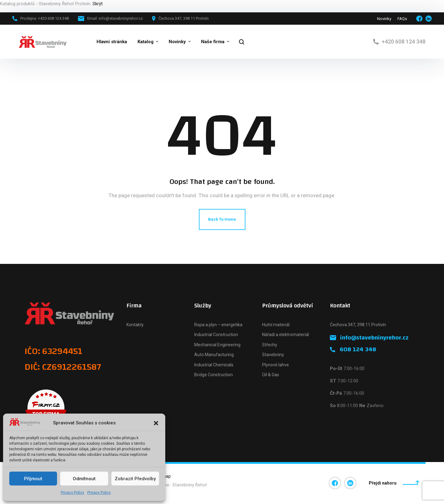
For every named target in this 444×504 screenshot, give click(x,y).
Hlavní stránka (112, 42)
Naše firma (213, 42)
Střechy (270, 345)
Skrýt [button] (98, 4)
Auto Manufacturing (214, 355)
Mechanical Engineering (217, 345)
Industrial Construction (216, 335)
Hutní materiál (276, 325)
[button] (156, 423)
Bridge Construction (214, 375)
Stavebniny (273, 355)
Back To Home (222, 219)
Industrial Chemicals (214, 365)
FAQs (402, 19)
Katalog (146, 42)
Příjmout (33, 479)
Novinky (384, 19)
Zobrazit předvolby (135, 479)
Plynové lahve (275, 365)
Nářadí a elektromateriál (286, 335)
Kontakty (135, 325)
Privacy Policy (72, 493)
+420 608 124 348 (404, 42)
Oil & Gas (271, 375)
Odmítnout (84, 479)
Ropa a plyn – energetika (218, 325)
